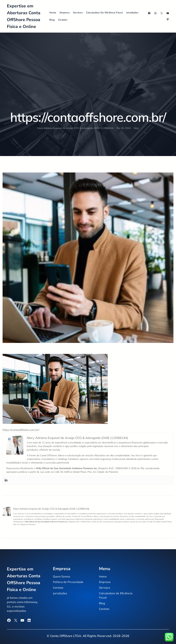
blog (136, 128)
